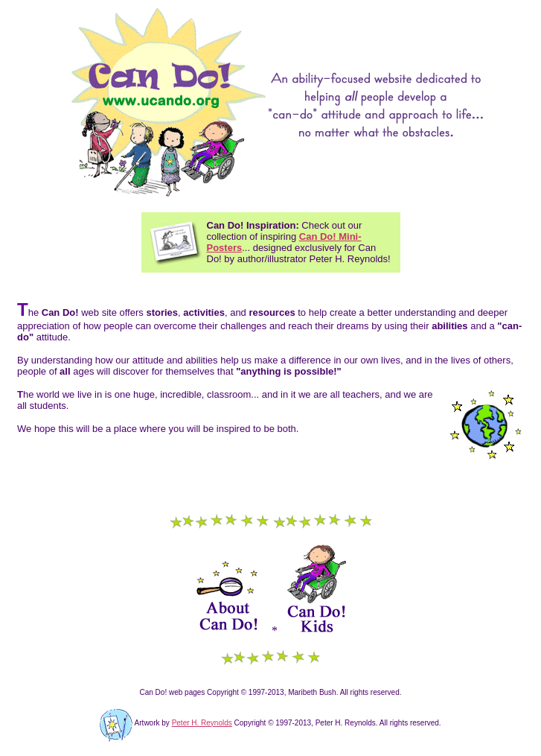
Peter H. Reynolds (202, 723)
